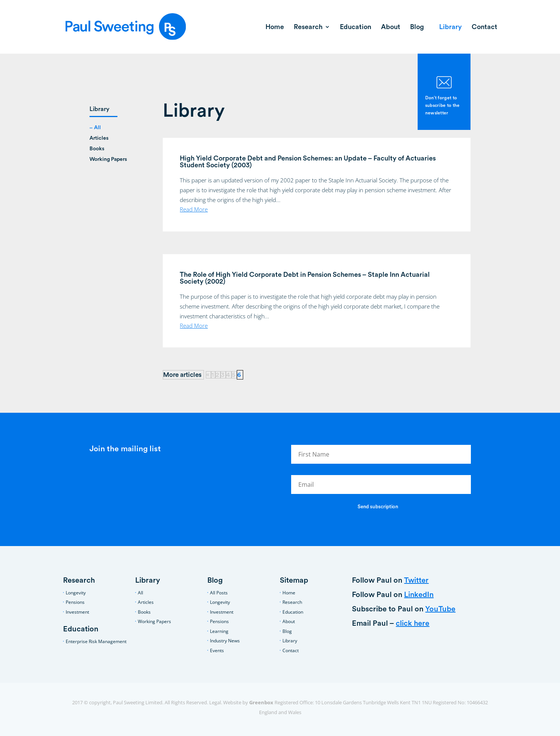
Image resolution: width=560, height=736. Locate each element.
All (97, 128)
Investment (77, 612)
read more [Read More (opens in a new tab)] (194, 209)
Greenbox (261, 702)
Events (217, 650)
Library (450, 27)
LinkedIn (419, 595)
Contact (484, 27)
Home (275, 27)
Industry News (225, 641)
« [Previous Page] (208, 375)
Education (356, 27)
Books (97, 149)
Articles (99, 138)
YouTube (440, 609)
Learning (219, 631)
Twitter (416, 580)
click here (413, 623)
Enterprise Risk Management (96, 641)
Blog (417, 27)
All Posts (219, 593)
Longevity (76, 593)
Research (308, 27)
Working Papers (108, 159)
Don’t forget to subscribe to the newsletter (443, 105)
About (391, 27)
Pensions (75, 602)
